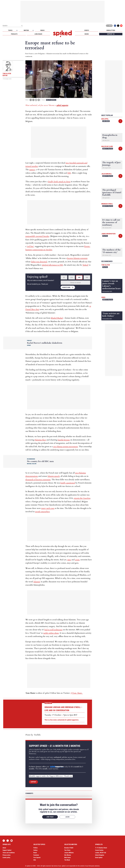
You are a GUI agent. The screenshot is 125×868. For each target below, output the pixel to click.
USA (35, 860)
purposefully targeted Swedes (37, 236)
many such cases (48, 508)
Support (33, 782)
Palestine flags (40, 440)
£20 (79, 277)
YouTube (121, 26)
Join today (50, 817)
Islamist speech (54, 476)
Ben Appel (105, 119)
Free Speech (37, 858)
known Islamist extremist (77, 258)
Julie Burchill (107, 174)
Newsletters (111, 30)
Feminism (36, 855)
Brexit (35, 853)
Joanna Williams (69, 853)
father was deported (39, 262)
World (54, 100)
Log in (109, 26)
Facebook (115, 26)
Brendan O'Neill (107, 204)
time (69, 560)
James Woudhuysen (108, 234)
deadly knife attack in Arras (59, 182)
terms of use (57, 866)
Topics (10, 30)
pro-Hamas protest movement (66, 447)
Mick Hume (67, 858)
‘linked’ (85, 265)
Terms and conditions (9, 853)
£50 (87, 277)
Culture (35, 850)
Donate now (66, 287)
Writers (26, 30)
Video (103, 297)
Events (87, 30)
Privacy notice (7, 855)
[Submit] (22, 26)
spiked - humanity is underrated (62, 34)
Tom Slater (106, 265)
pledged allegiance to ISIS (52, 265)
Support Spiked (7, 850)
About (4, 848)
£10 (72, 277)
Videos (42, 30)
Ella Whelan (68, 855)
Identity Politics (108, 149)
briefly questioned (68, 483)
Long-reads (38, 34)
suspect (32, 170)
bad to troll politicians (53, 630)
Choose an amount (75, 283)
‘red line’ (30, 246)
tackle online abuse (51, 633)
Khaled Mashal (57, 318)
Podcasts (14, 34)
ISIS (69, 173)
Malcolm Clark (107, 146)
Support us (111, 34)
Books (87, 34)
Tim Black (67, 860)
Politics (49, 100)
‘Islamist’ (37, 582)
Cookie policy (6, 858)
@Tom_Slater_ (77, 693)
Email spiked (99, 858)
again (77, 560)
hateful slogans (64, 440)
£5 (64, 277)
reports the (82, 498)
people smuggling (42, 512)
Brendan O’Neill (69, 848)
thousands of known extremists (38, 480)
